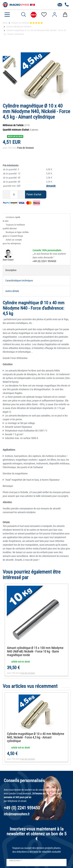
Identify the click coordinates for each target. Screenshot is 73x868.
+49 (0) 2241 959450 (44, 261)
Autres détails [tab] (12, 291)
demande (51, 186)
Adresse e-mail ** (15, 861)
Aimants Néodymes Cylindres (19, 27)
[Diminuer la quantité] (6, 194)
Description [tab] (11, 270)
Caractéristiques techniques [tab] (19, 281)
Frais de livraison (25, 148)
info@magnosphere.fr (17, 814)
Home (5, 23)
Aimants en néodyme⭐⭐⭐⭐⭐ (27, 23)
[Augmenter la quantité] (21, 194)
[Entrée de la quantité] (14, 194)
